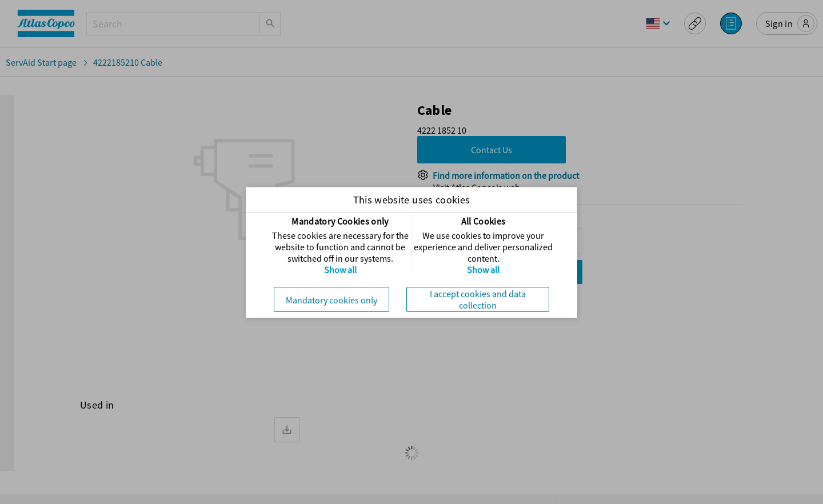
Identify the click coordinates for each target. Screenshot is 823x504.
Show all (340, 270)
